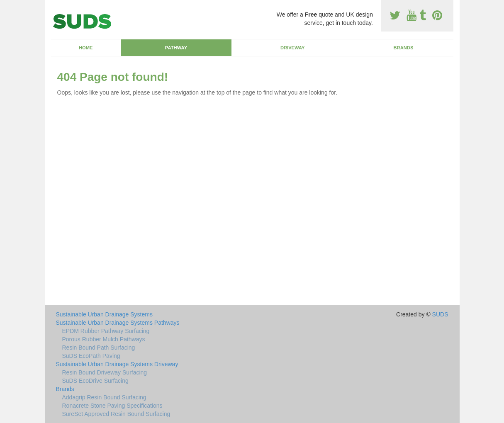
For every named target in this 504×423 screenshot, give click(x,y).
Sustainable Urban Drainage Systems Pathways (118, 323)
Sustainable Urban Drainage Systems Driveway (117, 364)
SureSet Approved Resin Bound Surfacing (116, 414)
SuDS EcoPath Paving (91, 356)
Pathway (176, 48)
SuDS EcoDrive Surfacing (95, 381)
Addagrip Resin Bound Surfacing (104, 397)
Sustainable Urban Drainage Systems (104, 314)
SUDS (440, 314)
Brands (403, 48)
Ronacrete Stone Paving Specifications (112, 406)
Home (86, 48)
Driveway (293, 48)
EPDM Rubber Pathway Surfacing (106, 331)
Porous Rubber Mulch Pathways (104, 339)
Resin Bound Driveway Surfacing (105, 372)
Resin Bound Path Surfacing (99, 348)
